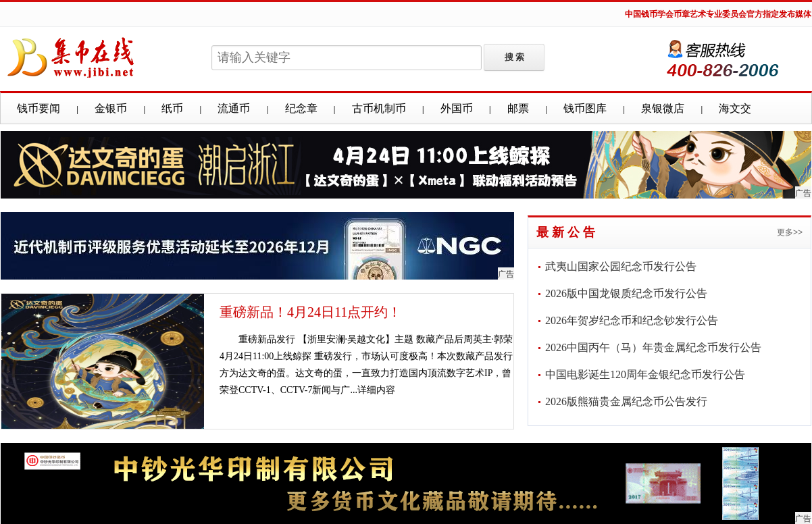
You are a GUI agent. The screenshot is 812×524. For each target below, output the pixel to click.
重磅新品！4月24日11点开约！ (310, 312)
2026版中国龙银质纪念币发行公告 (626, 293)
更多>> (790, 232)
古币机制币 (379, 108)
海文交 (735, 108)
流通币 (234, 108)
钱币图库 (585, 108)
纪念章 (301, 108)
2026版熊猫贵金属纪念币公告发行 (626, 401)
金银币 (111, 108)
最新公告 (567, 232)
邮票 (518, 108)
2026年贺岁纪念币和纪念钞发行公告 (632, 320)
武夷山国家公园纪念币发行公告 (621, 266)
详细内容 (376, 390)
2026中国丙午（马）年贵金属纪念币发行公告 (653, 347)
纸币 (172, 108)
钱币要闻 (39, 108)
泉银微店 (663, 108)
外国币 (457, 108)
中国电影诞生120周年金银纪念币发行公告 (645, 374)
